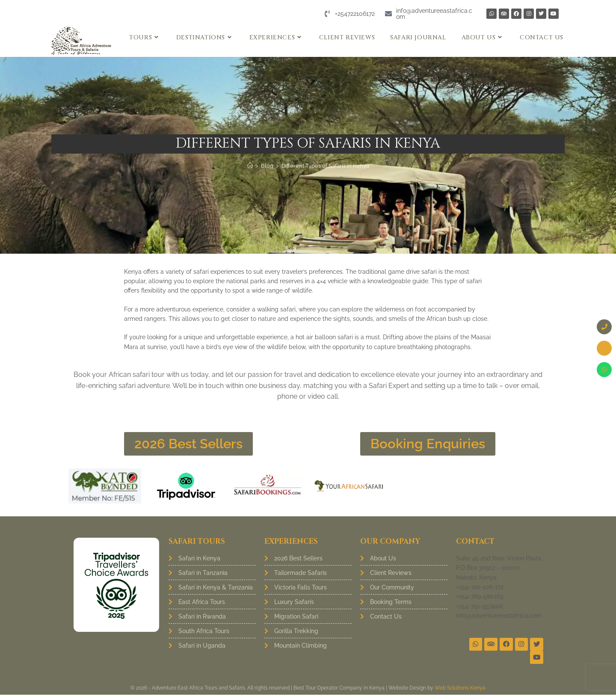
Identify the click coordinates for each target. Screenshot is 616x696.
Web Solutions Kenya (460, 689)
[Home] (250, 166)
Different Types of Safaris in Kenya (325, 166)
